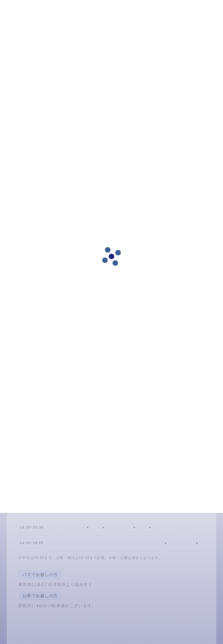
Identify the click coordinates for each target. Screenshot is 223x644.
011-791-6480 (155, 479)
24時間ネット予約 (45, 479)
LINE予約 (100, 479)
